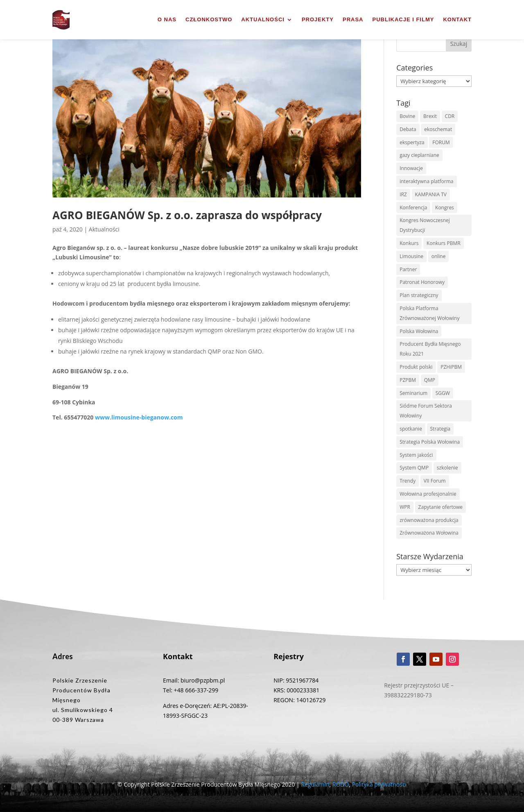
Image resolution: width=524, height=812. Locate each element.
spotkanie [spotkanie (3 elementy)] (411, 429)
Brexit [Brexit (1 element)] (430, 116)
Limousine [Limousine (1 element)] (411, 256)
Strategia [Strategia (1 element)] (440, 429)
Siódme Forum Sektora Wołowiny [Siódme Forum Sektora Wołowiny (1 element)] (426, 411)
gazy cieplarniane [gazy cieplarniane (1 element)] (419, 155)
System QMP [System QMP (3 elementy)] (414, 468)
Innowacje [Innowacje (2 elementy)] (411, 168)
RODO (341, 784)
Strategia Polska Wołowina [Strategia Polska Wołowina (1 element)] (430, 442)
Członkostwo (209, 19)
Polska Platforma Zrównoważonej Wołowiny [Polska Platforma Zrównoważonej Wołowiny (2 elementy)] (429, 313)
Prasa (353, 19)
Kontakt (457, 19)
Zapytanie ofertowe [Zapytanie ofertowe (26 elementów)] (441, 507)
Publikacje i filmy (403, 19)
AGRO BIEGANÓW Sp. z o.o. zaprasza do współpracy (187, 215)
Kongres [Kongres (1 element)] (445, 208)
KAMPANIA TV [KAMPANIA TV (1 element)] (431, 194)
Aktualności (263, 19)
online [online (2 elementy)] (439, 256)
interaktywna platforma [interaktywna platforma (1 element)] (426, 181)
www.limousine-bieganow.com (139, 417)
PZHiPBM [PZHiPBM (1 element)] (451, 367)
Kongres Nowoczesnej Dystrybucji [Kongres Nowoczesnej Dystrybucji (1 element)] (425, 225)
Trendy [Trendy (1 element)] (408, 481)
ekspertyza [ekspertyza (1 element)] (412, 142)
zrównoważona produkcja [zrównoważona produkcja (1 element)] (429, 520)
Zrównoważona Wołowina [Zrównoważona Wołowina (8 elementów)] (429, 533)
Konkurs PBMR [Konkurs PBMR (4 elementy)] (444, 243)
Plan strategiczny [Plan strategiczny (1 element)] (419, 295)
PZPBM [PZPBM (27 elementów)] (408, 380)
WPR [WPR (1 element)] (405, 507)
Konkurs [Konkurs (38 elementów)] (409, 243)
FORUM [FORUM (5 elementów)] (441, 142)
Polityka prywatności (379, 784)
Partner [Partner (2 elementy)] (408, 269)
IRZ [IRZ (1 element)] (403, 194)
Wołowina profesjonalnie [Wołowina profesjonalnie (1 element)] (428, 494)
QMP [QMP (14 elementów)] (430, 380)
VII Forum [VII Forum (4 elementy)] (435, 481)
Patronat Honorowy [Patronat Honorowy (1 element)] (422, 282)
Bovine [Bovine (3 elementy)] (407, 116)
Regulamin (315, 784)
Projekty (318, 19)
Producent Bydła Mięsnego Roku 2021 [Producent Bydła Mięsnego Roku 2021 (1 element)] (430, 349)
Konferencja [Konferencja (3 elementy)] (413, 208)
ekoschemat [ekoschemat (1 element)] (438, 129)
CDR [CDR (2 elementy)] (450, 116)
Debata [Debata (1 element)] (408, 129)
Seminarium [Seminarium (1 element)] (413, 393)
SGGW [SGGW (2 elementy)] (443, 393)
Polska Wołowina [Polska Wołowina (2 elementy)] (419, 331)
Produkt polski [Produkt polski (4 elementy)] (416, 367)
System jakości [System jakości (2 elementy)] (416, 455)
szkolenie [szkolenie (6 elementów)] (447, 468)
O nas (167, 19)
